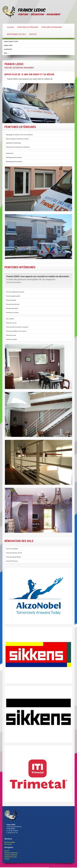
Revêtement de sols (16, 34)
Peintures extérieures (28, 27)
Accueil (11, 27)
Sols (6, 53)
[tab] (38, 53)
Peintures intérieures (52, 27)
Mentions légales (10, 842)
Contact (33, 34)
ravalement (8, 49)
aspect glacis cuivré (11, 41)
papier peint (8, 45)
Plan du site (8, 844)
